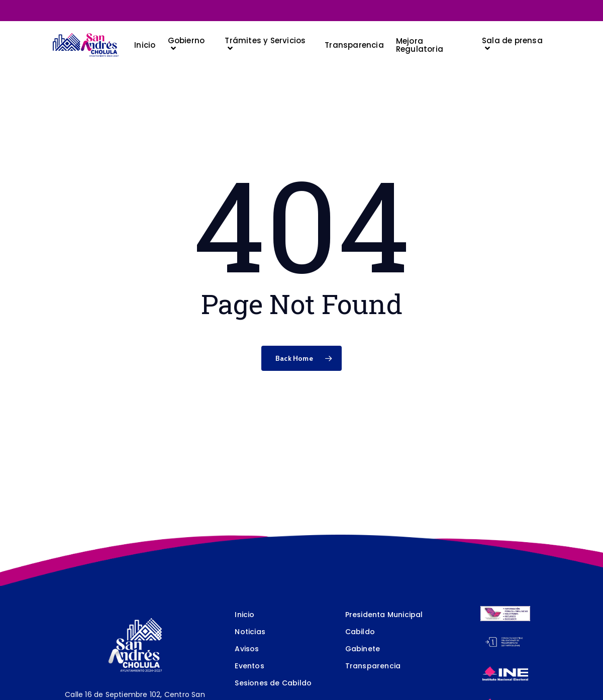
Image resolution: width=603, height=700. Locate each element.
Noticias (250, 632)
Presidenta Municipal (384, 615)
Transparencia (373, 666)
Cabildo (360, 632)
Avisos (247, 649)
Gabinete (363, 649)
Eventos (249, 666)
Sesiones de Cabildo (273, 683)
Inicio (244, 615)
